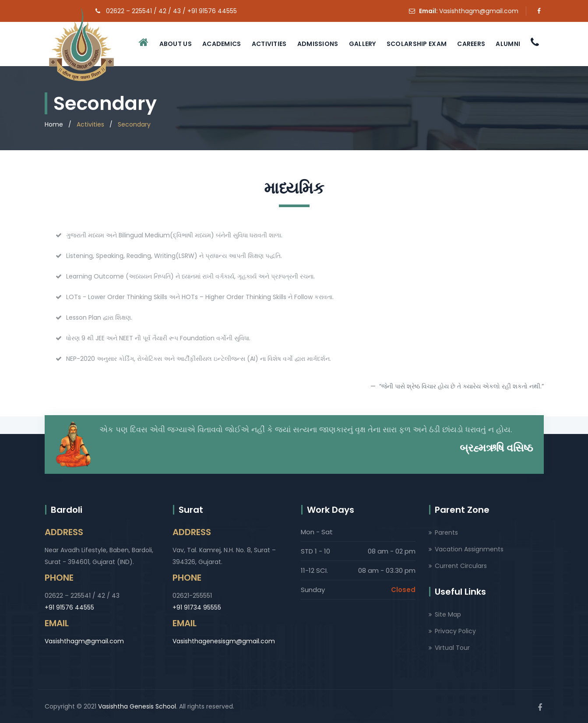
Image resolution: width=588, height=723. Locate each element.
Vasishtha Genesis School (137, 706)
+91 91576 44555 (69, 607)
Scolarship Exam (417, 44)
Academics (222, 44)
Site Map (448, 614)
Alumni (508, 44)
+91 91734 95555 (197, 607)
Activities (269, 44)
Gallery (363, 44)
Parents (446, 533)
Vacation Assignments (469, 549)
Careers (471, 44)
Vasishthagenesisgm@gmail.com (224, 641)
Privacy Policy (455, 631)
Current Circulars (461, 566)
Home (54, 124)
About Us (176, 44)
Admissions (318, 44)
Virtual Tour (452, 648)
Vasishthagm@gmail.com (479, 11)
